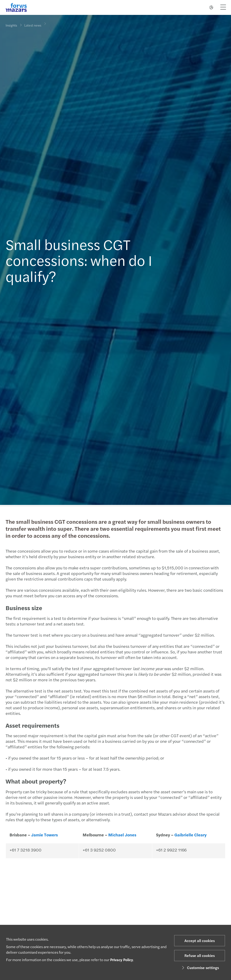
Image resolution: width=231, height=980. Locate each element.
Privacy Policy (122, 960)
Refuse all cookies (200, 955)
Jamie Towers (44, 835)
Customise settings (200, 968)
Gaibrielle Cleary (190, 835)
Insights (11, 25)
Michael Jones (122, 835)
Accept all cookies (200, 941)
